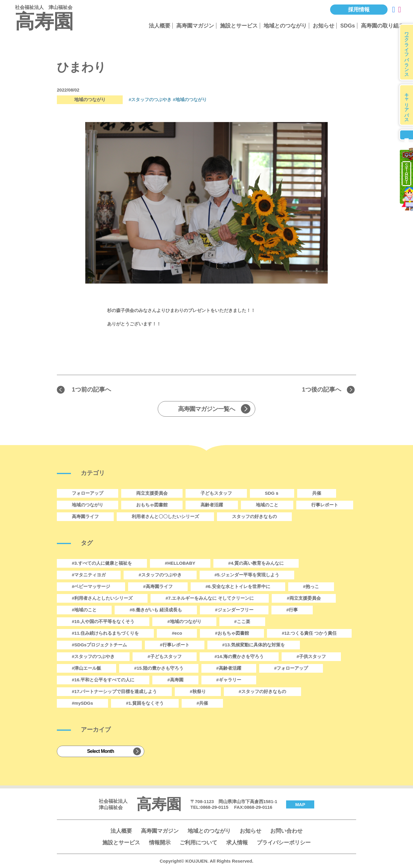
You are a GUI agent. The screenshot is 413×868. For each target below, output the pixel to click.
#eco (177, 633)
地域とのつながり (285, 26)
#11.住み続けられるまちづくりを (105, 633)
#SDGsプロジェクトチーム (99, 645)
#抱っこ (311, 586)
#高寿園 (175, 680)
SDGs (348, 26)
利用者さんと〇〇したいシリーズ (165, 516)
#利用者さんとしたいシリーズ (102, 598)
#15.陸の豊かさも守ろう (159, 668)
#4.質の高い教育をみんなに (256, 563)
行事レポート (325, 505)
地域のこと (267, 505)
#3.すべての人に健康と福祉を (102, 563)
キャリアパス (407, 105)
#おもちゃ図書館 (232, 633)
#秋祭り (198, 691)
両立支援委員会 (152, 493)
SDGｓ (272, 493)
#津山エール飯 (86, 668)
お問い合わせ (286, 831)
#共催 (202, 703)
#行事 (292, 610)
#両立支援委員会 (304, 598)
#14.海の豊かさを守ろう (239, 656)
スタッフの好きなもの (254, 516)
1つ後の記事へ (322, 389)
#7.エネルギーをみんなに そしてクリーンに (210, 598)
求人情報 (237, 843)
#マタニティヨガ (89, 575)
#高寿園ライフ (158, 586)
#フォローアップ (291, 668)
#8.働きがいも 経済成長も (156, 610)
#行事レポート (174, 645)
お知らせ (324, 26)
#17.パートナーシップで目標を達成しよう (114, 691)
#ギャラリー (229, 680)
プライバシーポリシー (284, 843)
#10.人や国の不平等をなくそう (103, 621)
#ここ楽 (242, 621)
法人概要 (160, 26)
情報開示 (160, 843)
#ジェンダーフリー (234, 610)
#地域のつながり (190, 99)
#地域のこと (84, 610)
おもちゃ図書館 (152, 505)
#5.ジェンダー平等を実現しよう (247, 575)
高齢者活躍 (212, 505)
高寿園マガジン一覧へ (206, 409)
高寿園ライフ (85, 516)
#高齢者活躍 (229, 668)
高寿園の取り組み (382, 26)
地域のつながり (88, 505)
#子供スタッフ (311, 656)
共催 (317, 493)
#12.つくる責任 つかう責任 (309, 633)
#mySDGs (82, 703)
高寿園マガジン (195, 26)
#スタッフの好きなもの (262, 691)
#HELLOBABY (180, 563)
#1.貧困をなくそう (145, 703)
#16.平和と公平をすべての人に (103, 680)
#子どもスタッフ (164, 656)
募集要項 (406, 135)
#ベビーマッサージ (91, 586)
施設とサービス (239, 26)
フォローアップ (88, 493)
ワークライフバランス (407, 52)
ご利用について (198, 843)
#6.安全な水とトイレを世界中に (238, 586)
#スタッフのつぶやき (150, 99)
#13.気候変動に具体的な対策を (254, 645)
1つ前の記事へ (91, 389)
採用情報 (359, 10)
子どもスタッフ (216, 493)
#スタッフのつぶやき (93, 656)
